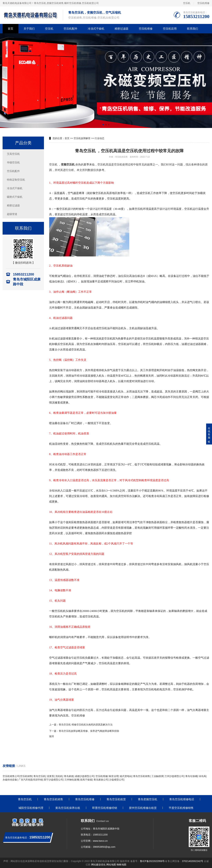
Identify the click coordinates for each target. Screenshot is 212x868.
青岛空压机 (40, 3)
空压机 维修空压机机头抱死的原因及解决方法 (88, 725)
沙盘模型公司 (117, 780)
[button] (103, 125)
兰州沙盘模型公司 (174, 776)
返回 (52, 736)
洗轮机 (59, 776)
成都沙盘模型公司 (84, 776)
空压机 (187, 3)
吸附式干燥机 (15, 197)
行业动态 (99, 138)
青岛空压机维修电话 (182, 799)
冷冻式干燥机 (96, 29)
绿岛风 (202, 776)
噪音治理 (114, 776)
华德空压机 (13, 162)
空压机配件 (70, 29)
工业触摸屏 (157, 776)
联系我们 (193, 29)
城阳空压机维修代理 (31, 808)
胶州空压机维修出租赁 (143, 808)
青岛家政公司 (101, 780)
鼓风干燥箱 (86, 780)
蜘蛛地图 (122, 865)
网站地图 (111, 865)
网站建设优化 (98, 865)
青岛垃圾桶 (191, 776)
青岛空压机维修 (85, 799)
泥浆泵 (51, 776)
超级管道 (12, 214)
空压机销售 (26, 776)
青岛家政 (69, 776)
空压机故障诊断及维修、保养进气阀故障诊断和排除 (91, 731)
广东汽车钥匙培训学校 (31, 780)
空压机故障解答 (82, 138)
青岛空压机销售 (142, 776)
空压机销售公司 (11, 776)
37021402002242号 (193, 861)
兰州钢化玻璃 (72, 780)
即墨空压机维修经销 (105, 808)
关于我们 (29, 29)
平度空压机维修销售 (181, 808)
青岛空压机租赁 (116, 799)
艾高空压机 (13, 154)
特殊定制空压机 (16, 180)
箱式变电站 (126, 776)
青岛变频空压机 (148, 799)
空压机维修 (203, 3)
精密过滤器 (122, 29)
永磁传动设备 (10, 780)
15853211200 (100, 835)
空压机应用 (170, 29)
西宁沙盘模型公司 (53, 780)
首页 (11, 29)
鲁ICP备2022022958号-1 (153, 861)
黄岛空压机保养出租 (68, 808)
